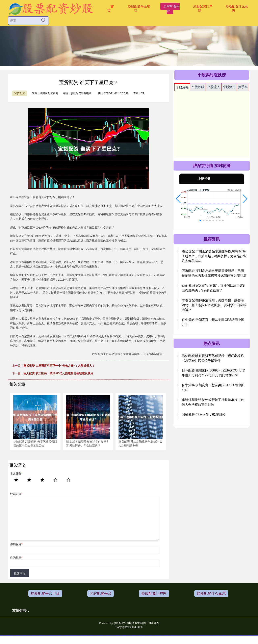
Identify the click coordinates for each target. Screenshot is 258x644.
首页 (111, 8)
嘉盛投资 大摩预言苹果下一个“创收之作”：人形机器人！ (59, 366)
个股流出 (229, 87)
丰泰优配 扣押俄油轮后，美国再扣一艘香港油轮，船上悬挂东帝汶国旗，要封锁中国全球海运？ (214, 305)
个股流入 (214, 87)
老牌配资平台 (172, 8)
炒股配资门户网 (203, 8)
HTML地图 (153, 623)
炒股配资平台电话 (139, 8)
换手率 (243, 87)
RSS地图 (141, 623)
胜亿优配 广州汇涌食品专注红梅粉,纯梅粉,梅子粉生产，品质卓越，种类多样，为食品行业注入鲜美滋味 (214, 256)
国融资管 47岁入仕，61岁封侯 (204, 415)
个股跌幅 (198, 87)
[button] (178, 199)
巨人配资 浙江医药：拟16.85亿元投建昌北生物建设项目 (58, 373)
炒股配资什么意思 (237, 8)
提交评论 (20, 573)
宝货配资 (20, 93)
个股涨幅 (182, 87)
